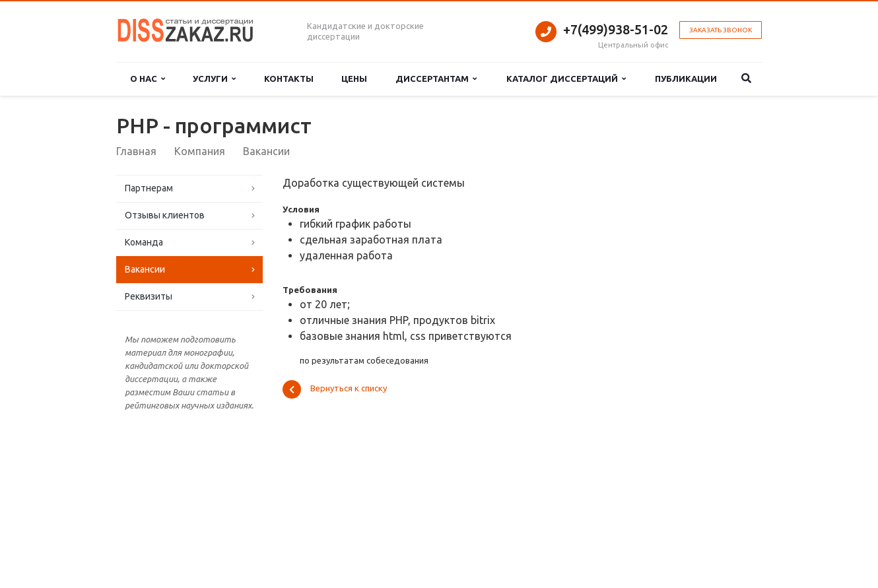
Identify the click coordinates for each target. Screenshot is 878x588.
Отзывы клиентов (165, 215)
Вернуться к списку (335, 389)
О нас (148, 79)
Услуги (214, 79)
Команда (144, 242)
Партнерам (149, 188)
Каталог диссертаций (566, 79)
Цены (354, 79)
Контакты (289, 79)
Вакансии (145, 269)
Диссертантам (436, 79)
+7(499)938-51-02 (616, 29)
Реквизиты (149, 296)
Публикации (686, 79)
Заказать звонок (721, 30)
